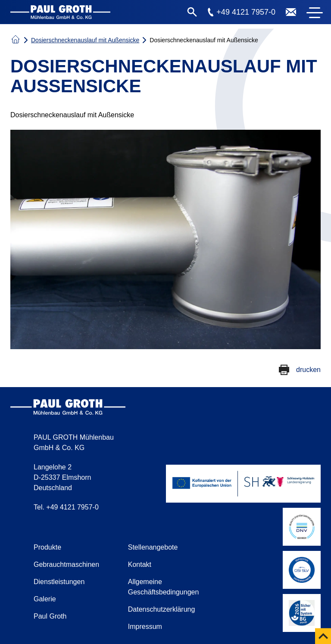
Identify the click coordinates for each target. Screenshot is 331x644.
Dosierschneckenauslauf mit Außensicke (85, 40)
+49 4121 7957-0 (246, 12)
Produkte (47, 547)
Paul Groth (50, 616)
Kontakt (140, 564)
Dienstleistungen (59, 582)
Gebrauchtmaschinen (66, 564)
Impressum (145, 627)
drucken (308, 370)
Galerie (45, 599)
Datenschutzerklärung (162, 609)
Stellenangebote (153, 547)
